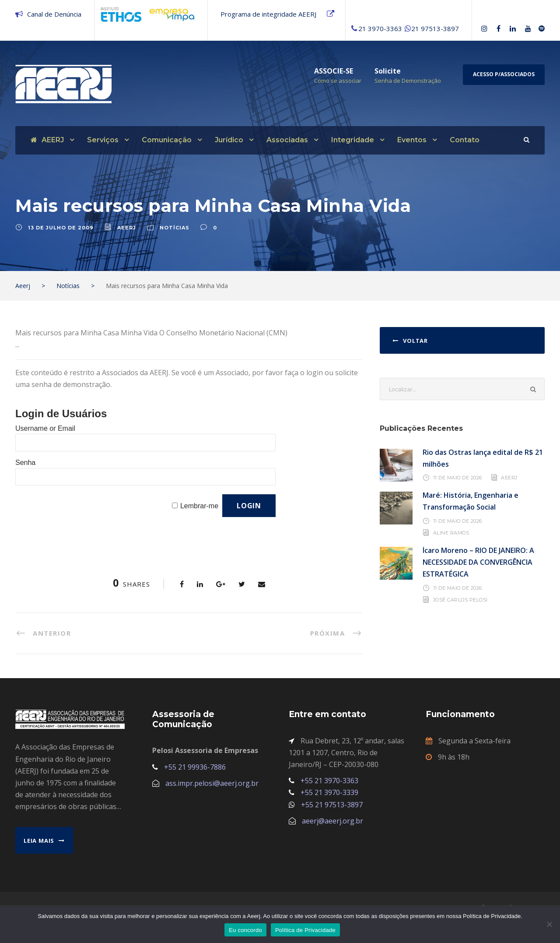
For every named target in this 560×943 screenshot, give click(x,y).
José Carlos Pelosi (460, 605)
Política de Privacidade (305, 930)
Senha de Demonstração (408, 81)
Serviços (103, 140)
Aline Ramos (451, 538)
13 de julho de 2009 (61, 233)
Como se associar (338, 81)
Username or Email (45, 434)
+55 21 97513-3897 (332, 810)
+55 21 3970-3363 (329, 786)
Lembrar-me (199, 511)
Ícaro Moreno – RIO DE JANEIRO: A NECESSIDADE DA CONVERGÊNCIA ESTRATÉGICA (478, 567)
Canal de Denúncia (54, 14)
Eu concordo (245, 930)
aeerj (127, 233)
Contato (465, 140)
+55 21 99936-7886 (195, 772)
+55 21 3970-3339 (329, 798)
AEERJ (47, 140)
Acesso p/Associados (504, 74)
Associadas (287, 140)
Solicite (388, 71)
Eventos (412, 140)
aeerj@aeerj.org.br (332, 826)
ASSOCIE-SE (334, 71)
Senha (25, 468)
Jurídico (229, 140)
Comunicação (167, 140)
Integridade (353, 140)
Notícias (175, 233)
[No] (549, 924)
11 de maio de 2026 (458, 483)
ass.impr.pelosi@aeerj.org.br (212, 788)
